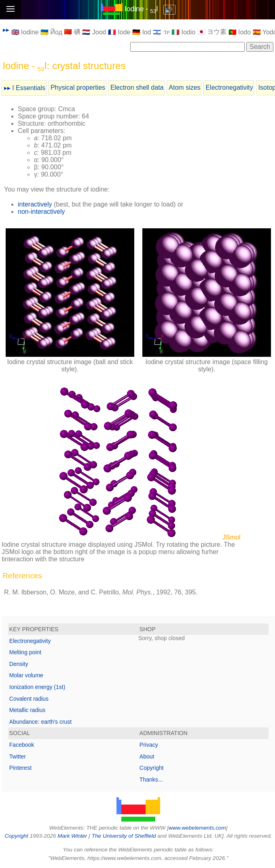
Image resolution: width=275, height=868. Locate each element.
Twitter (18, 756)
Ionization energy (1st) (37, 687)
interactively (35, 204)
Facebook (22, 745)
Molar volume (26, 675)
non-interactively (41, 212)
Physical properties (78, 87)
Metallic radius (27, 710)
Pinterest (20, 768)
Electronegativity (229, 87)
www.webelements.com (197, 828)
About (147, 756)
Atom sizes (184, 87)
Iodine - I (141, 9)
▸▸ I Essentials (25, 88)
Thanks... (151, 780)
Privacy (149, 745)
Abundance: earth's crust (40, 722)
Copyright (152, 768)
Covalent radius (29, 699)
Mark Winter (72, 836)
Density (19, 664)
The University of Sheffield (125, 836)
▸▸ (6, 30)
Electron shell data (137, 87)
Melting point (25, 652)
